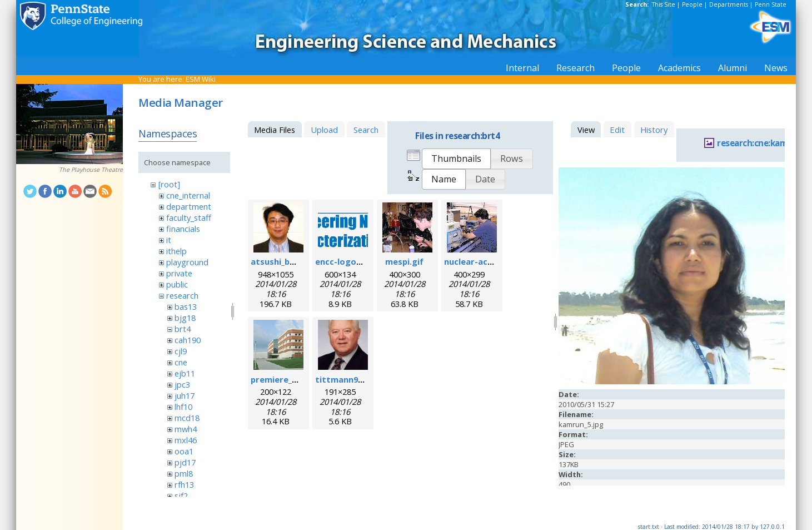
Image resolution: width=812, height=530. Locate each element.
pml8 (184, 473)
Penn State (771, 4)
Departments (729, 4)
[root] (169, 184)
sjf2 (181, 496)
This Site (664, 4)
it (169, 240)
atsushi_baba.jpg (285, 261)
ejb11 (185, 373)
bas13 (186, 306)
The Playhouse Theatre (91, 170)
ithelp (176, 251)
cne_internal (188, 195)
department (189, 206)
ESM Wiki (201, 79)
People (692, 4)
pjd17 (185, 462)
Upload (324, 130)
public (177, 284)
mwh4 (186, 429)
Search (366, 130)
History (654, 130)
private (179, 273)
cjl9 (181, 351)
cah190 (188, 340)
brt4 (183, 329)
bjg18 (185, 318)
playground (187, 262)
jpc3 (182, 384)
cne (181, 362)
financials (183, 229)
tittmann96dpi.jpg (352, 379)
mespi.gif (404, 261)
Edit (617, 130)
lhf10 (183, 407)
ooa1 (184, 451)
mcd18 (187, 418)
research (182, 295)
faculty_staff (189, 217)
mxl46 (186, 440)
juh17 (185, 395)
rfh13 (184, 484)
